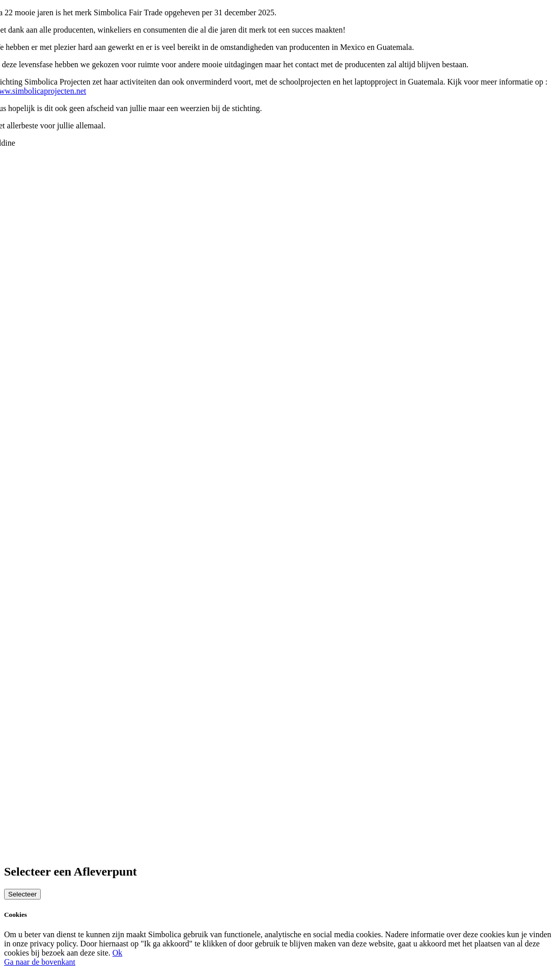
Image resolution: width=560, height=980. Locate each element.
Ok (118, 953)
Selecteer (22, 894)
